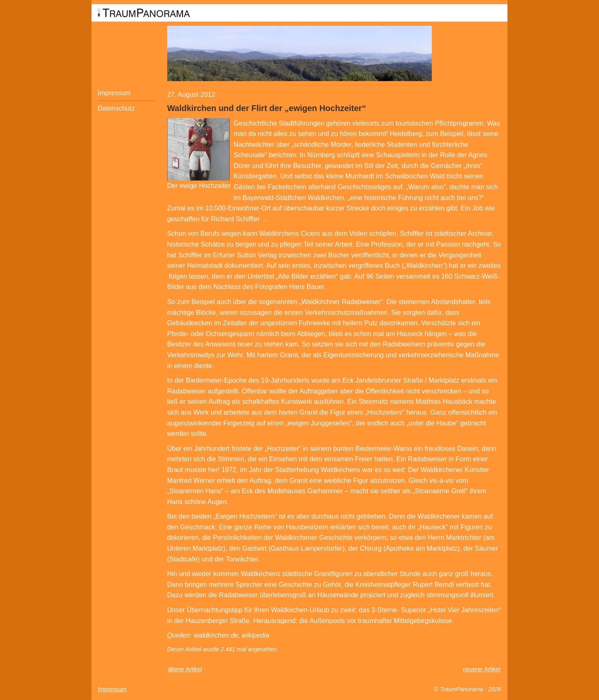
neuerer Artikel (482, 669)
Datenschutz (116, 108)
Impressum (114, 93)
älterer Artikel (185, 669)
